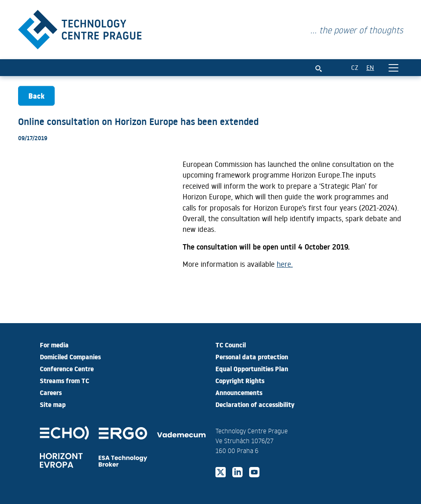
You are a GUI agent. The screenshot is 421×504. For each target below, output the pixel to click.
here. (285, 264)
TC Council (231, 344)
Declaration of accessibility (255, 404)
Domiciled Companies (70, 356)
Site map (53, 404)
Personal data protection (252, 356)
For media (54, 344)
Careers (51, 392)
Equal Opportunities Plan (252, 368)
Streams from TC (65, 380)
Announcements (239, 392)
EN (370, 67)
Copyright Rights (240, 380)
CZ (355, 67)
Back (36, 96)
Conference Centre (67, 368)
